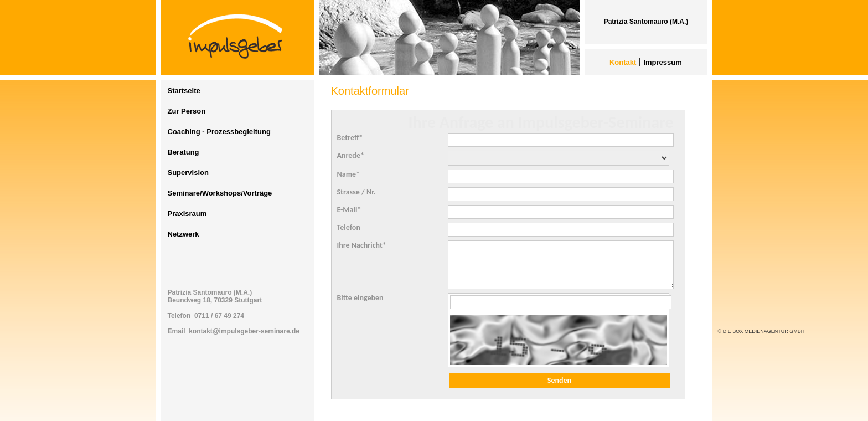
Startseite (184, 91)
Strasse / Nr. (356, 192)
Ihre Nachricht (362, 245)
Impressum (662, 62)
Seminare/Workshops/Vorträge (220, 193)
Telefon (349, 227)
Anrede (351, 155)
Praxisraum (187, 214)
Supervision (188, 173)
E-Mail (349, 210)
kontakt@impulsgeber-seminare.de (244, 331)
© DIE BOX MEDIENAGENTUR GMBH (761, 331)
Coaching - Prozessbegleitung (219, 132)
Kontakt (623, 62)
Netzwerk (184, 234)
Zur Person (187, 111)
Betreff (350, 138)
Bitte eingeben (360, 298)
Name (349, 174)
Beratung (184, 152)
